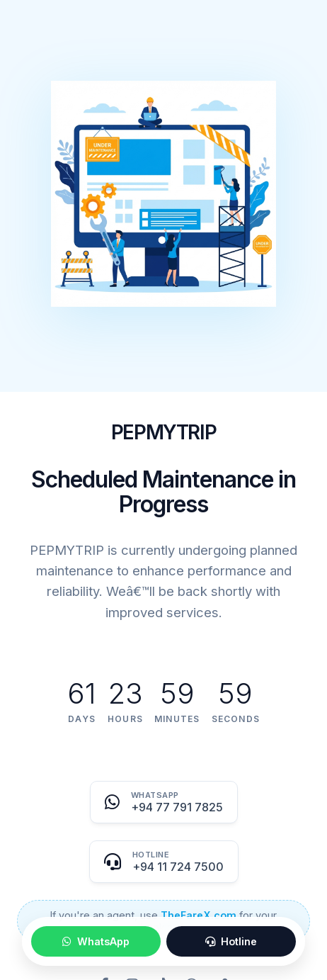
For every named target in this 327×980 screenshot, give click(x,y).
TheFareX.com (199, 915)
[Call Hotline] (164, 862)
